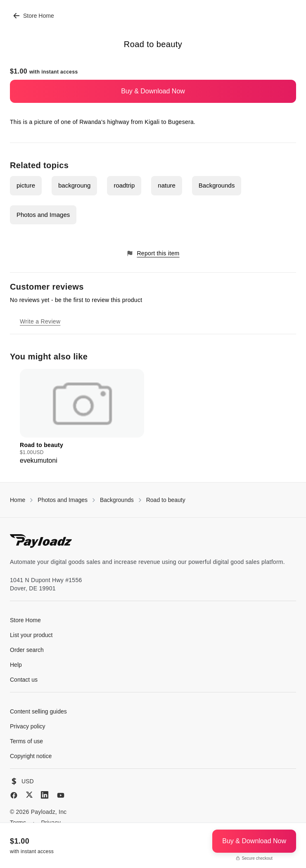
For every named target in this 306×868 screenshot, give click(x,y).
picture (26, 185)
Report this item (153, 253)
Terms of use (26, 741)
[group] (82, 417)
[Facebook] (14, 795)
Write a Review (40, 321)
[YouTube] (61, 795)
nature (167, 185)
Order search (27, 650)
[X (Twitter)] (29, 795)
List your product (31, 635)
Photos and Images (43, 215)
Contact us (24, 680)
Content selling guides (38, 711)
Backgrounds (217, 185)
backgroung (74, 185)
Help (16, 665)
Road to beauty (166, 500)
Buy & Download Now (153, 91)
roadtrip (124, 185)
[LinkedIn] (45, 795)
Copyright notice (31, 756)
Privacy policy (28, 726)
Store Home (34, 16)
